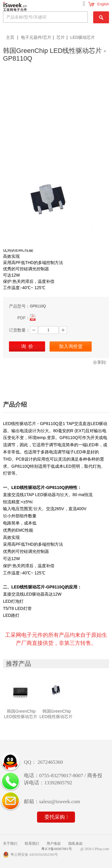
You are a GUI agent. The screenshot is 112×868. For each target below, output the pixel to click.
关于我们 (10, 844)
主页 (11, 37)
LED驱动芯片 (83, 37)
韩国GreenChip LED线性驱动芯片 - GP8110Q (56, 717)
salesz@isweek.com (60, 802)
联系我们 (32, 844)
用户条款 (54, 844)
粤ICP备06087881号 (57, 849)
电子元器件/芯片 (36, 37)
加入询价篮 (71, 346)
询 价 (27, 346)
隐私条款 (76, 844)
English (103, 4)
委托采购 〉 (58, 817)
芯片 (61, 37)
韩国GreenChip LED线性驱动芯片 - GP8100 (21, 717)
